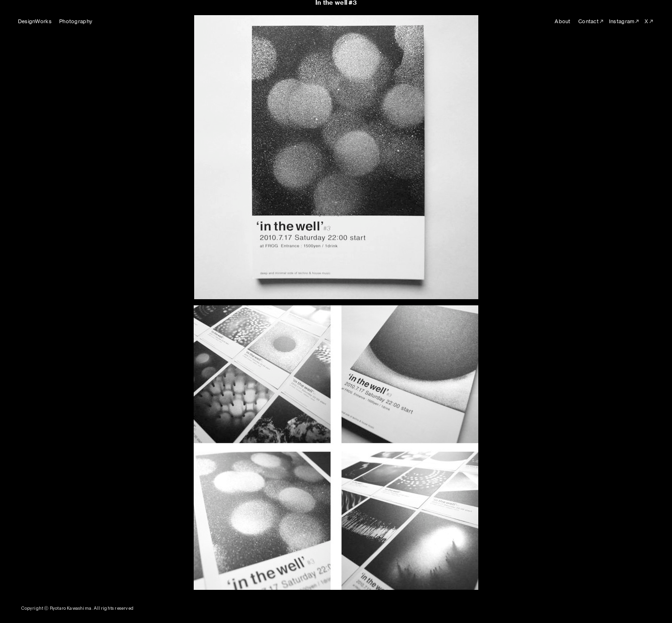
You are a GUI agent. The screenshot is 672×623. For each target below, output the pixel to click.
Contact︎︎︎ (591, 21)
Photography (76, 21)
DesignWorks (35, 21)
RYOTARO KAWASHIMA (336, 22)
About (562, 21)
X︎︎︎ (649, 21)
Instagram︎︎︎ (625, 21)
